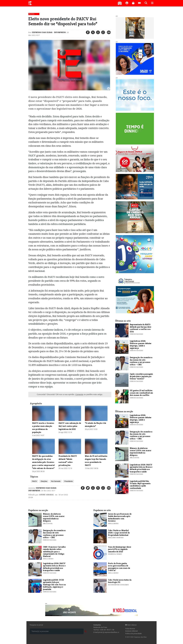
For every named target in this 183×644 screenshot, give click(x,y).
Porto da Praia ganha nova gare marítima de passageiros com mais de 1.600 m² (119, 567)
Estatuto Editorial (131, 631)
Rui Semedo (56, 481)
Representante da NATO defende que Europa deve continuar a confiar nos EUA (140, 328)
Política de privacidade (134, 634)
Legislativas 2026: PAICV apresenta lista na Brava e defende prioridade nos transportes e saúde (141, 468)
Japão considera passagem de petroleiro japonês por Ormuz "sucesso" (141, 376)
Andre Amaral (47, 495)
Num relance (131, 625)
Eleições (44, 481)
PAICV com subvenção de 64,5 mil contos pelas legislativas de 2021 (70, 426)
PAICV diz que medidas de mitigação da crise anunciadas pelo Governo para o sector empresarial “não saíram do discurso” (43, 462)
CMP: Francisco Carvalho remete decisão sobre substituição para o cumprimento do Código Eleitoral (54, 552)
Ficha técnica (130, 629)
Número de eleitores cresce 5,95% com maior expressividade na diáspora (141, 452)
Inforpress (60, 32)
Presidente (68, 481)
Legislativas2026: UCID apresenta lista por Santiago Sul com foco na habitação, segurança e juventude (54, 585)
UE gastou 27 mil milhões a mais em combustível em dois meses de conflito (141, 393)
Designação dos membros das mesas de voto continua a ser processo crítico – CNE (141, 361)
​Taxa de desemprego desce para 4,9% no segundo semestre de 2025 (120, 549)
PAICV (34, 481)
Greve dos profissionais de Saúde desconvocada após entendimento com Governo (120, 517)
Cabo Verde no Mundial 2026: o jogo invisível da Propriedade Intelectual (119, 533)
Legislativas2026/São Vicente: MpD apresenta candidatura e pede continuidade (140, 485)
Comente (79, 394)
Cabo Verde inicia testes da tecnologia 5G (120, 581)
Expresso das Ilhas (42, 32)
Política (32, 14)
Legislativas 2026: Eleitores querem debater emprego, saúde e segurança (141, 344)
